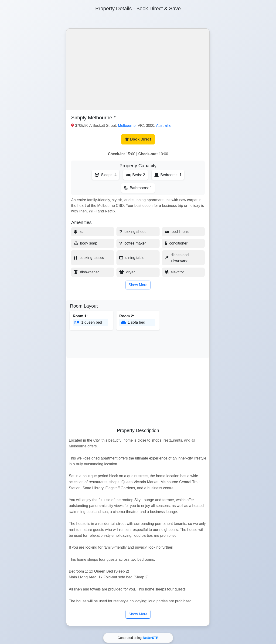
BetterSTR (150, 638)
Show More (138, 285)
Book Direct (138, 139)
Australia (163, 126)
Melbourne (127, 126)
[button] (138, 69)
